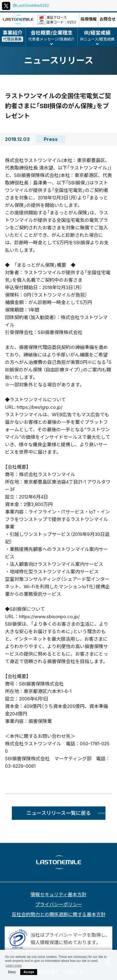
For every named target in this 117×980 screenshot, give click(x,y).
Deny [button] (12, 972)
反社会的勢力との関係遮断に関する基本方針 (59, 914)
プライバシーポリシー (59, 904)
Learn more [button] (14, 966)
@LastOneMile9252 (31, 5)
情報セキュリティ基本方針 (58, 894)
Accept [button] (29, 972)
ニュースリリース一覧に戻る (59, 813)
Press (51, 139)
